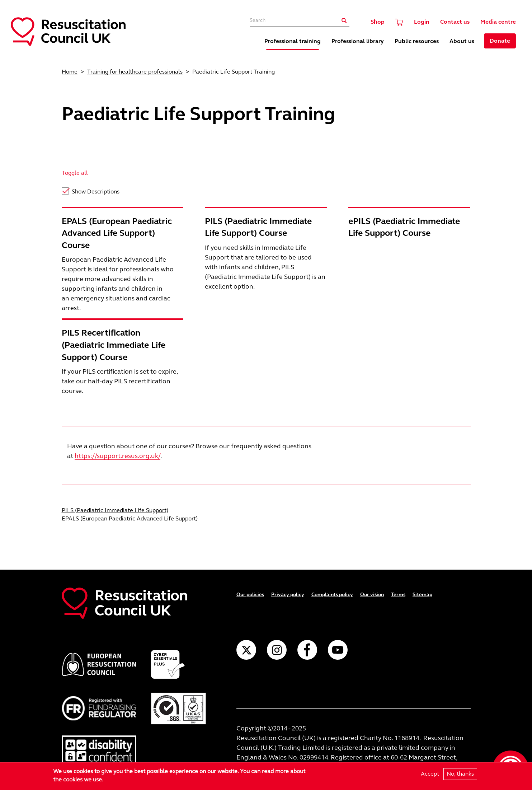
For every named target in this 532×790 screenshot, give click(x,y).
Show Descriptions (96, 191)
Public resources (417, 41)
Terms (398, 595)
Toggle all (75, 173)
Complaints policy (332, 595)
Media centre (498, 22)
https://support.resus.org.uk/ (117, 456)
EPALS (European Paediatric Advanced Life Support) (130, 518)
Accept (430, 774)
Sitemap (422, 595)
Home (70, 72)
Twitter (246, 650)
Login (422, 22)
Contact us (455, 22)
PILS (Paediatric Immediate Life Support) (115, 510)
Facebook (307, 650)
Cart (399, 22)
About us (462, 41)
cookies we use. (83, 780)
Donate (500, 41)
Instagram (277, 650)
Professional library (358, 41)
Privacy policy (288, 595)
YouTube (338, 650)
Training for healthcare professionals (135, 72)
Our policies (250, 595)
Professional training (293, 41)
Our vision (372, 595)
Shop (378, 22)
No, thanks (460, 774)
